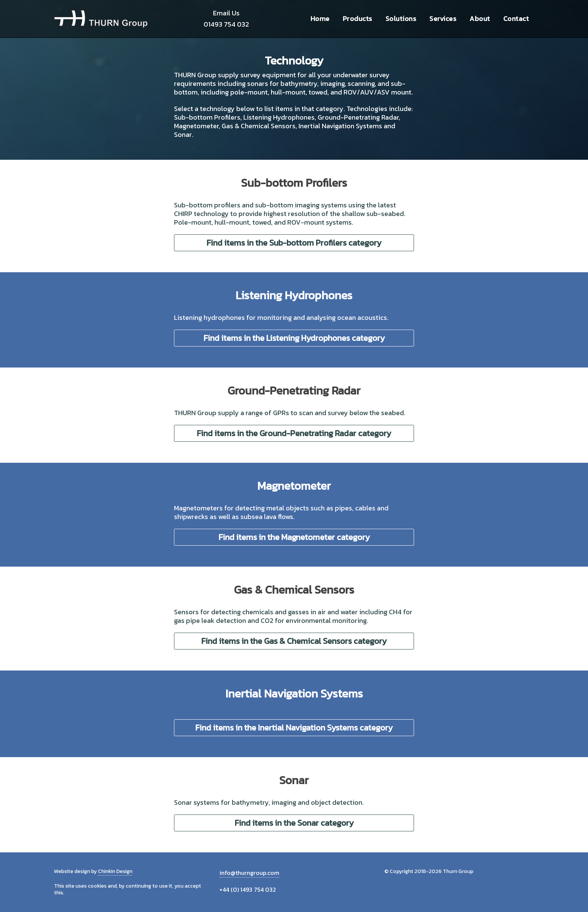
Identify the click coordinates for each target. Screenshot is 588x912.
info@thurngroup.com (249, 873)
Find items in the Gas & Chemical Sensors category (294, 641)
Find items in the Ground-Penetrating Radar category (294, 433)
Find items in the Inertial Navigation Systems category (294, 728)
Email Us (226, 13)
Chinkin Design (115, 871)
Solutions (401, 19)
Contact (516, 19)
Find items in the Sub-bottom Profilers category (294, 243)
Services (443, 19)
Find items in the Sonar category (294, 823)
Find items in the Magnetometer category (294, 537)
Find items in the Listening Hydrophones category (294, 338)
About (480, 19)
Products (358, 19)
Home (320, 19)
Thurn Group (101, 19)
